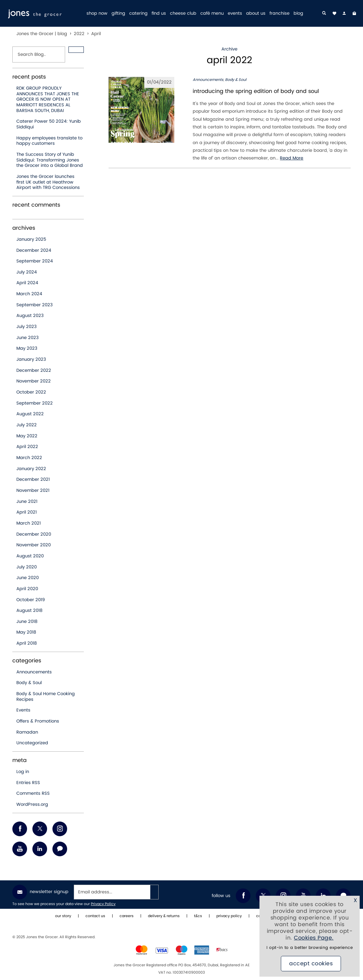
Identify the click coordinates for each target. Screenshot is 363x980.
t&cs (198, 916)
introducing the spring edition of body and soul (256, 91)
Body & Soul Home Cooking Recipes (46, 697)
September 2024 (35, 261)
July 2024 (27, 272)
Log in (23, 772)
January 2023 (31, 359)
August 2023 (30, 316)
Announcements (34, 672)
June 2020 (28, 578)
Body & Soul (29, 683)
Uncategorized (32, 743)
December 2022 (34, 370)
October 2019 (31, 600)
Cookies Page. (314, 938)
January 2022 (31, 469)
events (235, 14)
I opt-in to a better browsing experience (310, 948)
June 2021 (27, 502)
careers (127, 916)
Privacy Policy (103, 904)
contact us (95, 916)
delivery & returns (164, 916)
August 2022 (30, 414)
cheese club (183, 14)
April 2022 (27, 447)
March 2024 (29, 294)
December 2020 (34, 534)
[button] (76, 50)
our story (63, 916)
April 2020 (27, 589)
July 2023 (27, 327)
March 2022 (29, 458)
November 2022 (34, 381)
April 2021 (27, 512)
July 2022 (27, 425)
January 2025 (31, 239)
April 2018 (27, 643)
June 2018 (27, 622)
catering (138, 14)
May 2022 (27, 436)
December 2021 (33, 479)
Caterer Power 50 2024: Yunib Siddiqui (49, 124)
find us (159, 14)
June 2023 (28, 338)
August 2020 (30, 556)
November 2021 (33, 491)
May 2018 (26, 632)
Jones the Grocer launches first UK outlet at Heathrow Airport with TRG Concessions (48, 182)
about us (256, 14)
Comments (33, 793)
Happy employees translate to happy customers (49, 141)
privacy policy (229, 916)
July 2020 (27, 567)
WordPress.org (32, 804)
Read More (292, 158)
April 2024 (27, 283)
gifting (118, 14)
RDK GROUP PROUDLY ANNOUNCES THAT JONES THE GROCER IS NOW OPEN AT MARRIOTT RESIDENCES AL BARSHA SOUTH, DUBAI (48, 99)
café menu (212, 14)
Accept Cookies (311, 964)
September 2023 (35, 305)
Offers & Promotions (38, 721)
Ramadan (27, 732)
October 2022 (31, 392)
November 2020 (34, 545)
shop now (97, 14)
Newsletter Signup (40, 892)
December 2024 (34, 250)
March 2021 (29, 523)
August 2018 (29, 611)
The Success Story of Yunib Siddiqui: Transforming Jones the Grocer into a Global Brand (50, 160)
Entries (28, 783)
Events (23, 710)
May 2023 (27, 348)
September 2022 (35, 403)
